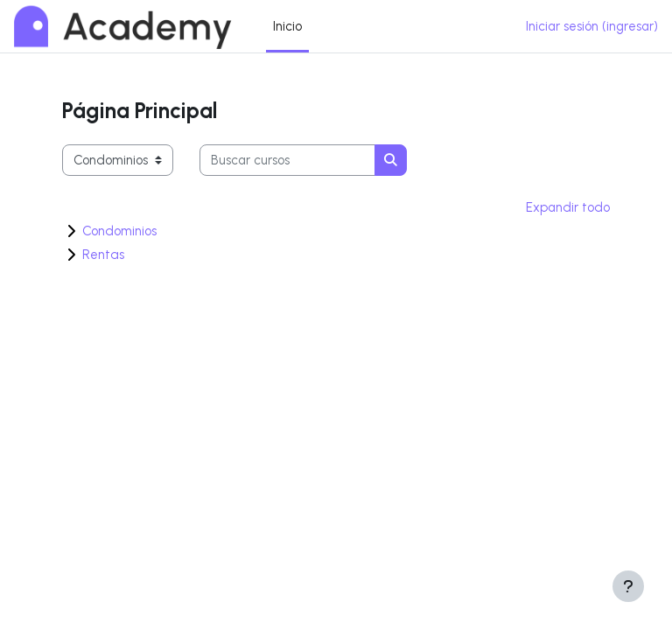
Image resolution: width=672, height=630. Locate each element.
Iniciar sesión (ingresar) (592, 26)
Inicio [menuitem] (287, 26)
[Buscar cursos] (287, 160)
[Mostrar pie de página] (628, 586)
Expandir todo (568, 207)
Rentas (103, 255)
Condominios (119, 231)
